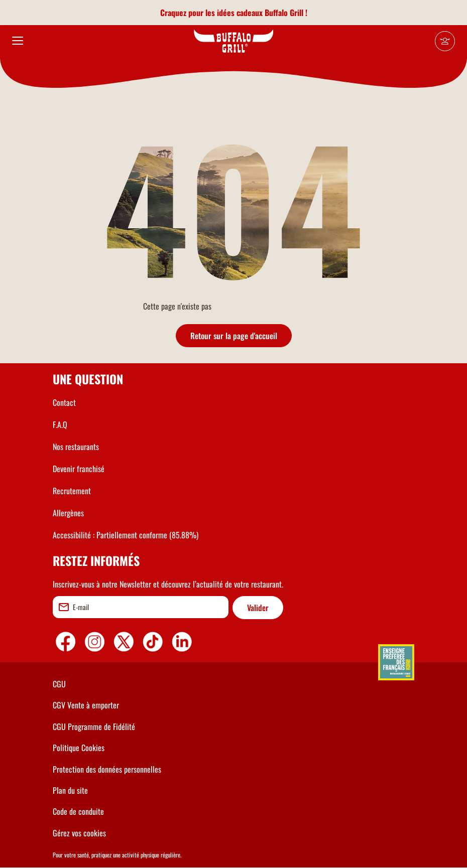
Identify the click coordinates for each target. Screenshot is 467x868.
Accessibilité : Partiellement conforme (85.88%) (126, 535)
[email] (141, 607)
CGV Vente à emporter (86, 705)
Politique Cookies (79, 748)
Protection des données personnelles (107, 769)
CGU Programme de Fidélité (94, 727)
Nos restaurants (76, 447)
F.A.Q (60, 424)
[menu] (18, 41)
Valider (258, 608)
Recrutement (72, 491)
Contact (64, 402)
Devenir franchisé (79, 469)
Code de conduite (78, 811)
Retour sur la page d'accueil (234, 336)
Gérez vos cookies (79, 833)
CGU (59, 684)
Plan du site (70, 790)
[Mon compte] (445, 41)
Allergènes (68, 513)
